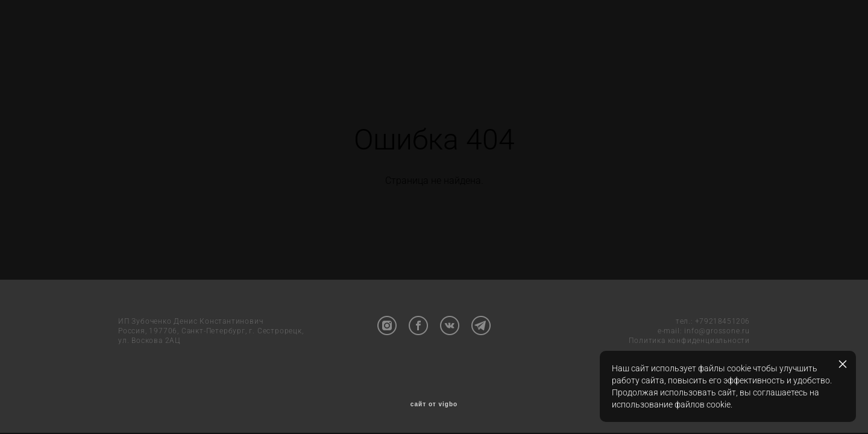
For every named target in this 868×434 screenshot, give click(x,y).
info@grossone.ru (717, 332)
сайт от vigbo (434, 406)
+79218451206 (722, 322)
